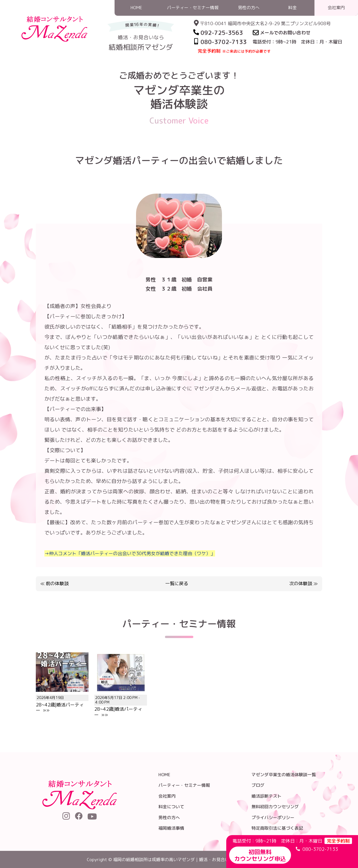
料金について (171, 807)
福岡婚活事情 (171, 828)
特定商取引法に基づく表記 (277, 828)
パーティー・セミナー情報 (184, 785)
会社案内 (167, 796)
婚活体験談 (243, 67)
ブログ (258, 785)
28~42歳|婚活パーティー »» (62, 701)
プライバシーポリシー (273, 818)
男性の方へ (169, 818)
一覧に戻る (177, 584)
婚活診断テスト (266, 796)
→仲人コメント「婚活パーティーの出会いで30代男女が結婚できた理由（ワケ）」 (130, 553)
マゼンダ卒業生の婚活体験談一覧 (284, 775)
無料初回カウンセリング (275, 807)
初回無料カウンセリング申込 (260, 855)
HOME (222, 67)
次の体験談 (301, 583)
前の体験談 (57, 583)
